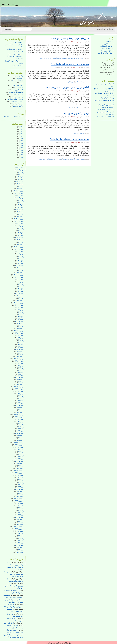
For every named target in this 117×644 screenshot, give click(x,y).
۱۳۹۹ (22, 139)
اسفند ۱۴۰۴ (20, 168)
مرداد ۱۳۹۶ (20, 408)
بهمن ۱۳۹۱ (20, 533)
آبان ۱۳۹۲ (20, 512)
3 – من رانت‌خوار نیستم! (16, 54)
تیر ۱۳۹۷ (21, 382)
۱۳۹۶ (22, 146)
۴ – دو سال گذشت (108, 48)
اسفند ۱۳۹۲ (20, 503)
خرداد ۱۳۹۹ (20, 328)
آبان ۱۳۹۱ (20, 540)
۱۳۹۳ (22, 153)
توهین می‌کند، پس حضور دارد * (76, 113)
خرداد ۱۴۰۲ (20, 244)
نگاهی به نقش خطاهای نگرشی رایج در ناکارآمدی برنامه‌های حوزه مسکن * (104, 112)
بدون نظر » (43, 58)
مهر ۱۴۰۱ (20, 263)
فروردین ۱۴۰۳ (19, 221)
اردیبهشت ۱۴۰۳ (18, 219)
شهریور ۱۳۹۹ (19, 321)
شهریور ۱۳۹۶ (19, 405)
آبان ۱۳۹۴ (20, 457)
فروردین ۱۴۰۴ (19, 193)
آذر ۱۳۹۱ (21, 538)
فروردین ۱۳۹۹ (19, 333)
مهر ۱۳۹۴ (20, 459)
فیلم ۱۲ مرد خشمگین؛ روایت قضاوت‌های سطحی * (14, 574)
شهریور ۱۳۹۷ (19, 377)
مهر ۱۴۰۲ (20, 235)
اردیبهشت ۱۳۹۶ (18, 415)
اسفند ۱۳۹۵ (20, 419)
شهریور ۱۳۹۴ (19, 461)
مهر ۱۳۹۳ (20, 487)
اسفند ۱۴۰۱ (20, 251)
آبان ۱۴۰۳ (20, 205)
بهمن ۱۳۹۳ (20, 477)
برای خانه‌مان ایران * (108, 98)
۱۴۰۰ (22, 136)
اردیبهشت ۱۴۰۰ (18, 303)
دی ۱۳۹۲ (21, 508)
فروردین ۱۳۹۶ (19, 417)
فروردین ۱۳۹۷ (19, 389)
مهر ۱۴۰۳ (20, 207)
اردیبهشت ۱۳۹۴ (18, 471)
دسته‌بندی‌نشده (19, 88)
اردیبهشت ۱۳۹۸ (18, 359)
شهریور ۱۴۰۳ (19, 209)
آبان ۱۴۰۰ (20, 289)
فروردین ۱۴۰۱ (19, 277)
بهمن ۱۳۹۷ (20, 366)
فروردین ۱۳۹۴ (19, 473)
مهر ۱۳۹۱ (20, 543)
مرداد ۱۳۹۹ (20, 324)
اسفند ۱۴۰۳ (20, 196)
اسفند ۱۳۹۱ (20, 531)
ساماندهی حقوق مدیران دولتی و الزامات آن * (69, 139)
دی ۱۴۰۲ (21, 228)
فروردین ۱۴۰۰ (19, 305)
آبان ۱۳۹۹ (20, 317)
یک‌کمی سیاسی (18, 106)
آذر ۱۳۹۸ (21, 342)
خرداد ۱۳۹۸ (20, 356)
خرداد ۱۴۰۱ (20, 272)
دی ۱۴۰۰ (21, 284)
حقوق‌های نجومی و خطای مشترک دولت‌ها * (70, 39)
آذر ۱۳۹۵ (21, 426)
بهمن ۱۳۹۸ (20, 338)
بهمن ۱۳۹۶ (20, 394)
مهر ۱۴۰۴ (20, 179)
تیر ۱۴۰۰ (21, 298)
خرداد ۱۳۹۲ (20, 524)
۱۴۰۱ (22, 134)
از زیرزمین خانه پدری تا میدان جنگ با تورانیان (13, 586)
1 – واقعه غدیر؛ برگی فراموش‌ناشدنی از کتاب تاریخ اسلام (14, 45)
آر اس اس (106, 29)
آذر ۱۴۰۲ (21, 230)
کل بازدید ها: (110, 67)
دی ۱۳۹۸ (21, 340)
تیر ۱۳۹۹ (21, 326)
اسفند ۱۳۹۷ (20, 363)
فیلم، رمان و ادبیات (17, 97)
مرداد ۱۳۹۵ (20, 436)
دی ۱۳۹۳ (21, 480)
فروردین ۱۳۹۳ (19, 501)
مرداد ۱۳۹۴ (20, 464)
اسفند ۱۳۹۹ (20, 307)
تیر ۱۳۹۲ (21, 522)
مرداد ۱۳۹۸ (20, 352)
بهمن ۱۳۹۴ (20, 450)
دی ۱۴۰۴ (21, 172)
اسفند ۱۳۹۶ (20, 391)
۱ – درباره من (110, 41)
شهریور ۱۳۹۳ (19, 489)
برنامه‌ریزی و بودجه (17, 76)
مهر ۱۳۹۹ (20, 319)
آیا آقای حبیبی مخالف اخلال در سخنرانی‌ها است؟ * (67, 88)
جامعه (22, 83)
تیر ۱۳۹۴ (21, 466)
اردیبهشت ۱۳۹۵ (18, 443)
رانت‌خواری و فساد (17, 90)
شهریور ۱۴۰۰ (19, 293)
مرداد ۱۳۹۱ (20, 547)
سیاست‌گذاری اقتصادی (16, 92)
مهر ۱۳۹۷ (20, 375)
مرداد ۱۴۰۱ (20, 268)
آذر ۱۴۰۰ (21, 286)
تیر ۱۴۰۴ (21, 186)
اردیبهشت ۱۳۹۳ (18, 498)
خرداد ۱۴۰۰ (20, 300)
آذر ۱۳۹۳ (21, 482)
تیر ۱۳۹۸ (21, 354)
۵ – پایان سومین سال (107, 51)
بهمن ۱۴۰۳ (20, 198)
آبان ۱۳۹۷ (20, 373)
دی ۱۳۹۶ (21, 396)
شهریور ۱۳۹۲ (19, 517)
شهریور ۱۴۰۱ (19, 265)
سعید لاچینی (19, 600)
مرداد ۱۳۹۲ (20, 519)
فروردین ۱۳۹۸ (19, 361)
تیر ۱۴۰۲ (21, 242)
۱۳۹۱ (22, 157)
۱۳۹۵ (22, 148)
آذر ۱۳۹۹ (21, 314)
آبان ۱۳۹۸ (20, 345)
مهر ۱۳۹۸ (20, 347)
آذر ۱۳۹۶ (21, 398)
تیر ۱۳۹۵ (21, 438)
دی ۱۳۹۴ (21, 452)
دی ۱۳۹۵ (21, 424)
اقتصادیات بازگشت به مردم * (105, 117)
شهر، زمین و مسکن (17, 95)
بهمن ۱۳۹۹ (20, 310)
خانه (112, 29)
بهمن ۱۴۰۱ (20, 254)
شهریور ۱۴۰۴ (19, 182)
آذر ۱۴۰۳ (21, 202)
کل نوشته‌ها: (110, 70)
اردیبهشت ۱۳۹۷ (18, 387)
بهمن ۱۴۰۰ (20, 282)
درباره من (99, 29)
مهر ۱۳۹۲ (20, 515)
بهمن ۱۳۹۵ (20, 422)
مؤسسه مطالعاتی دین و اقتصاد (14, 117)
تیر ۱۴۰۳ (21, 214)
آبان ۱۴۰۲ (20, 233)
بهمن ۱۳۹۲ (20, 505)
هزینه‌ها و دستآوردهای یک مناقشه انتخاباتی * (70, 64)
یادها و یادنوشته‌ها (18, 104)
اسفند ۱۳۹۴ (20, 447)
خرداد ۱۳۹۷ (20, 384)
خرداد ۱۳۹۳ (20, 496)
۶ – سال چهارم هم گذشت (106, 53)
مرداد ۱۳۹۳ (20, 491)
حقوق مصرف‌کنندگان (17, 85)
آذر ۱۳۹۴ (21, 454)
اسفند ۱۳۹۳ (20, 475)
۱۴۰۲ (22, 132)
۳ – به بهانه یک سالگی (107, 46)
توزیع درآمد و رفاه (18, 81)
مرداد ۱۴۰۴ (20, 184)
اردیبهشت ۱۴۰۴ (18, 191)
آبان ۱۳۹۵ (20, 429)
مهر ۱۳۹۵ (20, 431)
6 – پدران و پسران (18, 66)
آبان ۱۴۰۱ (20, 261)
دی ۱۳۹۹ (21, 312)
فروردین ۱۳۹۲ (19, 529)
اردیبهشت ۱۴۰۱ (18, 275)
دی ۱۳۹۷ (21, 368)
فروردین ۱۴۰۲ (19, 249)
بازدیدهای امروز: (109, 63)
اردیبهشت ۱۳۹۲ (18, 526)
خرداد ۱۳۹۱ (20, 552)
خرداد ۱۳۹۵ (20, 440)
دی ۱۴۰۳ (21, 200)
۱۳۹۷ (22, 143)
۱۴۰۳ (22, 129)
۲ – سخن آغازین (109, 44)
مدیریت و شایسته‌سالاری (15, 99)
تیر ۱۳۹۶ (21, 410)
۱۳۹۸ (22, 141)
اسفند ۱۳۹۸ (20, 335)
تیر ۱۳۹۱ (21, 550)
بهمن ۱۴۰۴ (20, 170)
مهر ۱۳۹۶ (20, 403)
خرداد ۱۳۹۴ (20, 468)
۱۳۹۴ (22, 150)
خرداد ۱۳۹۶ (20, 412)
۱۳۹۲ (22, 155)
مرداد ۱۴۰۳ (20, 212)
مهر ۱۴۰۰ (20, 291)
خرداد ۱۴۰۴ (20, 189)
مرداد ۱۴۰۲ (20, 240)
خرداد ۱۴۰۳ (20, 216)
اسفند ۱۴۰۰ (20, 279)
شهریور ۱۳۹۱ (19, 545)
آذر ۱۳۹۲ (21, 510)
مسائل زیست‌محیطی (17, 102)
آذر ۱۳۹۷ (21, 370)
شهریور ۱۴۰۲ (19, 237)
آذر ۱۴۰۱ (21, 258)
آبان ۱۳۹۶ (20, 401)
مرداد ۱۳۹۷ (20, 380)
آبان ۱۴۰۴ (20, 177)
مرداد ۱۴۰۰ (20, 296)
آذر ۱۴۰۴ (21, 175)
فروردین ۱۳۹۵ (19, 445)
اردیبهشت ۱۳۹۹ (18, 331)
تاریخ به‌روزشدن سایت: (107, 72)
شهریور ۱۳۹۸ (19, 349)
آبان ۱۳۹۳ (20, 484)
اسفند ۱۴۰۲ (20, 223)
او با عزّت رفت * (8, 623)
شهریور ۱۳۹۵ (19, 433)
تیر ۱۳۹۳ (21, 494)
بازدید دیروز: (110, 65)
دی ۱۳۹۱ (21, 536)
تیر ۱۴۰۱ (21, 270)
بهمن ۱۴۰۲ (20, 226)
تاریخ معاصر (20, 78)
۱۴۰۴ (22, 127)
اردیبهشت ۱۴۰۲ (18, 247)
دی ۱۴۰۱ (21, 256)
